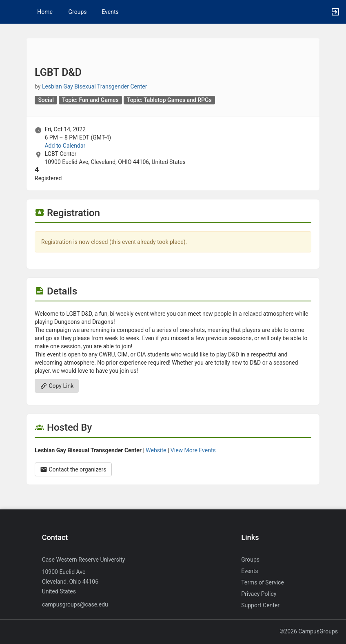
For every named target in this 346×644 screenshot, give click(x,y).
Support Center (260, 605)
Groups (78, 12)
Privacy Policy (259, 594)
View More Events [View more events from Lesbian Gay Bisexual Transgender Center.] (193, 450)
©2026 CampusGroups (309, 631)
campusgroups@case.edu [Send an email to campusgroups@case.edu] (75, 604)
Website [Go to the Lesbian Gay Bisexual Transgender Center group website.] (156, 450)
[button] (10, 12)
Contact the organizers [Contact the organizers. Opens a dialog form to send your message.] (73, 469)
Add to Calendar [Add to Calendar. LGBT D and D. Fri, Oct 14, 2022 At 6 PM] (65, 146)
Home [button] (45, 12)
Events (110, 12)
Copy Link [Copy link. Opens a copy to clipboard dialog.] (57, 386)
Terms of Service (263, 582)
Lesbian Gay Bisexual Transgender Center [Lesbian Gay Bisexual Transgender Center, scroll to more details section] (95, 86)
